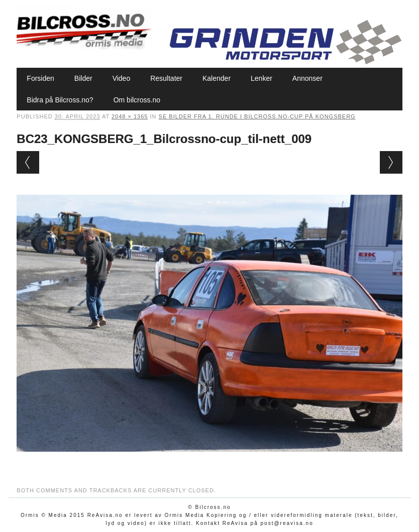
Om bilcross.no (137, 100)
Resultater (166, 78)
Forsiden (40, 78)
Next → (391, 162)
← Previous (28, 162)
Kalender (217, 78)
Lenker (261, 78)
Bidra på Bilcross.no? (60, 100)
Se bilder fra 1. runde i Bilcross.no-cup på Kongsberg (257, 116)
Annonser (307, 78)
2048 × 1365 (130, 116)
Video (122, 78)
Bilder (83, 78)
